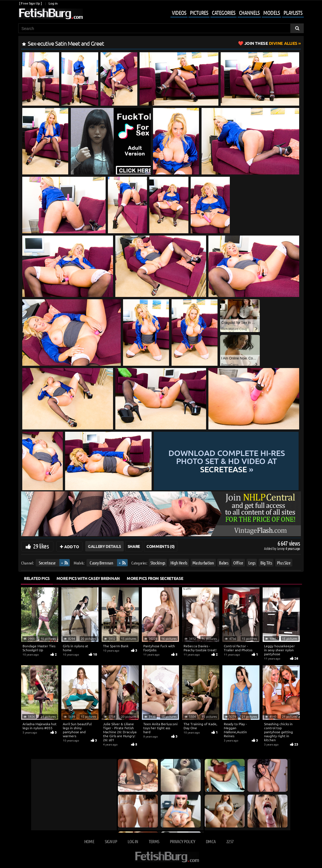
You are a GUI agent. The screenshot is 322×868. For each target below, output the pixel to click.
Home (89, 841)
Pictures (199, 13)
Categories (224, 13)
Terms (154, 841)
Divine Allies (271, 43)
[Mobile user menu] (233, 13)
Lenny (281, 548)
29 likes (41, 546)
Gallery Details (104, 546)
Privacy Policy (183, 841)
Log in (53, 3)
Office (238, 563)
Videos (179, 13)
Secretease (47, 563)
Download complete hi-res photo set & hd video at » (227, 461)
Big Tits (266, 563)
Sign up (111, 841)
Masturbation (203, 563)
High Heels (179, 563)
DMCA (211, 841)
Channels (249, 13)
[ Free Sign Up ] (30, 3)
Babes (224, 563)
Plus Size (284, 563)
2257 (230, 841)
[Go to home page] (51, 14)
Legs (252, 563)
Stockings (158, 563)
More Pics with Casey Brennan (88, 578)
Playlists (293, 13)
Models (271, 13)
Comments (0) (161, 546)
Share (134, 546)
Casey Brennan (101, 563)
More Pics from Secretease (155, 578)
